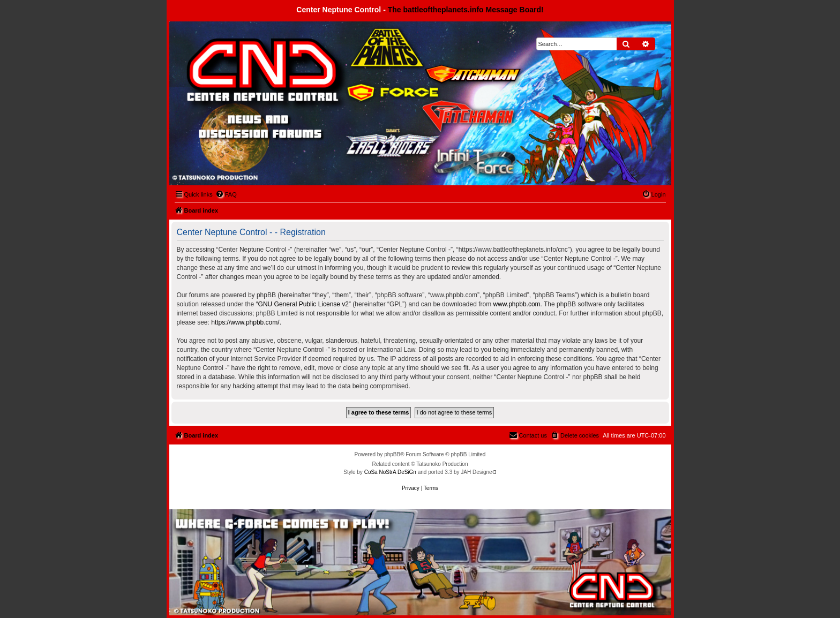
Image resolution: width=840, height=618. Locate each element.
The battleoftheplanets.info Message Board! (466, 10)
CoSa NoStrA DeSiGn (390, 472)
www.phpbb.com (517, 304)
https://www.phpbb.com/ (245, 322)
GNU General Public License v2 (303, 304)
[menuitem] (226, 194)
